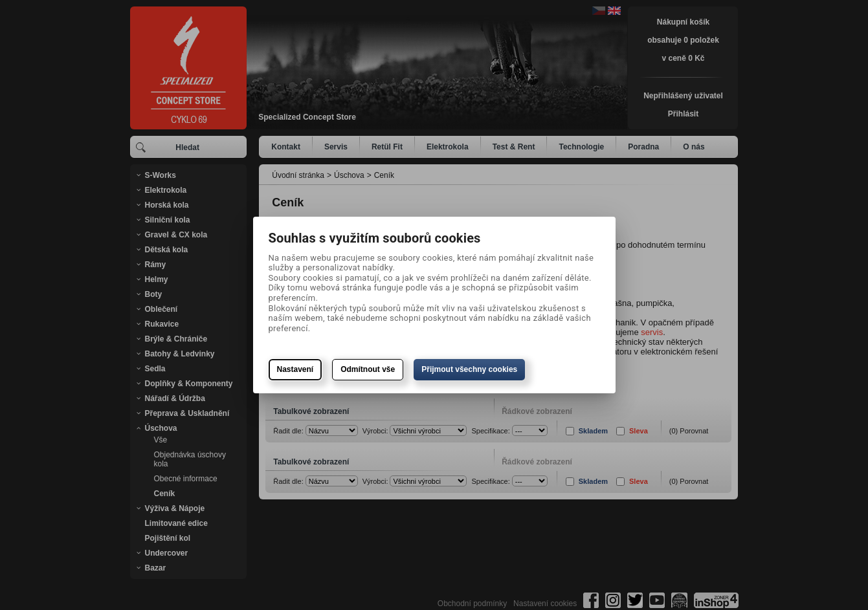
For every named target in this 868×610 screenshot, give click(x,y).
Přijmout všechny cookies (469, 369)
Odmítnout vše (368, 369)
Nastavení (295, 369)
